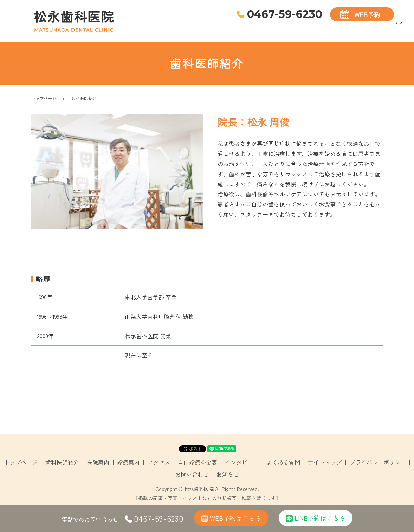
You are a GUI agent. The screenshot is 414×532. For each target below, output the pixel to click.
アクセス (338, 28)
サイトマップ (325, 462)
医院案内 (283, 28)
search (398, 29)
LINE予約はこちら (316, 518)
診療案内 (310, 28)
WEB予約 (367, 14)
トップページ (212, 28)
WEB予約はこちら (231, 518)
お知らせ (228, 474)
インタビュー (242, 462)
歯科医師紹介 (250, 28)
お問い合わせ (192, 474)
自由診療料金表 (373, 28)
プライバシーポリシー (378, 462)
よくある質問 (283, 462)
